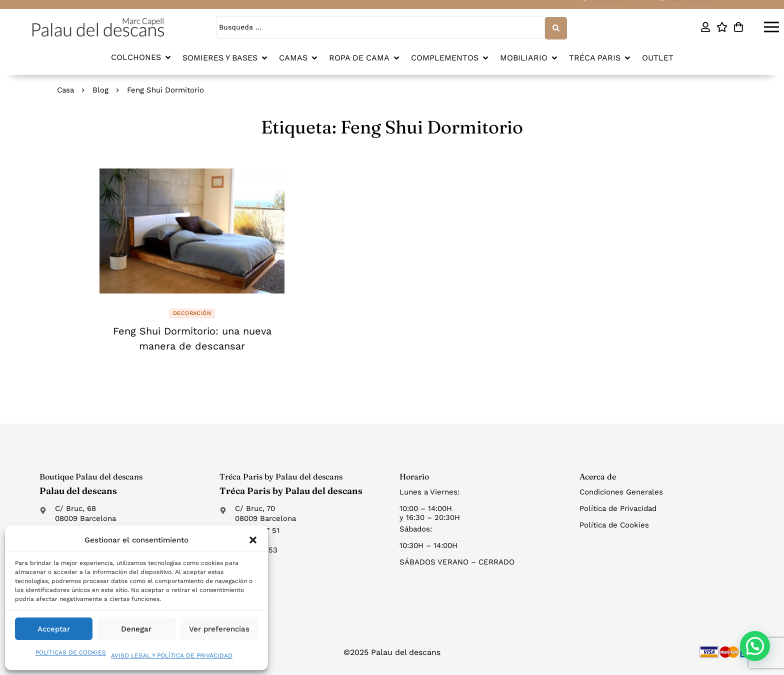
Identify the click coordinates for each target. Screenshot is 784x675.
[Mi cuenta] (705, 27)
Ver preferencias (219, 629)
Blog (100, 89)
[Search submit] (555, 27)
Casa (65, 89)
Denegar (136, 629)
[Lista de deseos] (722, 27)
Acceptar (54, 629)
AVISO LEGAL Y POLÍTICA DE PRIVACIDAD (172, 655)
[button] (253, 540)
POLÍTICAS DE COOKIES (71, 652)
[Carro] (738, 27)
